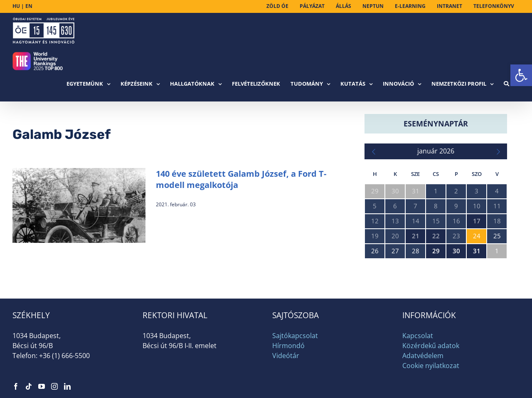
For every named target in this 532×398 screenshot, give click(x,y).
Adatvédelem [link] (423, 356)
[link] (521, 75)
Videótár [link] (286, 356)
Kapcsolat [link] (418, 336)
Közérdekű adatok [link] (431, 346)
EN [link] (29, 6)
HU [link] (16, 6)
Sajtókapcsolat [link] (295, 336)
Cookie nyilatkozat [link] (431, 366)
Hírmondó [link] (288, 346)
